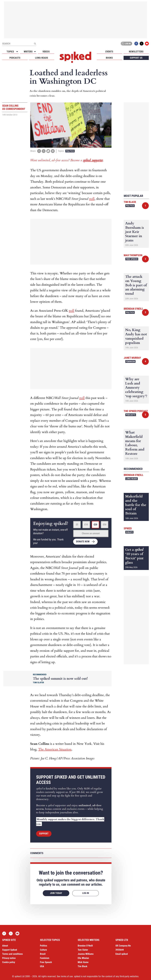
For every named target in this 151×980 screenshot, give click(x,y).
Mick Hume (83, 962)
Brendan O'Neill (134, 309)
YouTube (147, 44)
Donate (129, 532)
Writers (28, 52)
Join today (56, 893)
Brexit (43, 954)
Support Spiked (10, 950)
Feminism (130, 361)
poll (92, 199)
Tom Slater (83, 950)
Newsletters (136, 52)
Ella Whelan (83, 958)
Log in (126, 44)
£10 (86, 525)
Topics (10, 52)
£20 (95, 525)
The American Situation (55, 749)
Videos (46, 52)
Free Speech (132, 259)
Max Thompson (133, 255)
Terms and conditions (12, 954)
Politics (70, 151)
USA (42, 966)
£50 (105, 525)
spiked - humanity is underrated (75, 57)
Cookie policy (9, 962)
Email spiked (122, 954)
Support (44, 834)
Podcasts (15, 58)
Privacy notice (9, 958)
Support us (136, 58)
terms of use (67, 976)
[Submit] (35, 44)
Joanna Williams (86, 954)
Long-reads (42, 58)
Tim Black (130, 202)
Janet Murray (132, 358)
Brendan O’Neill (85, 946)
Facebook (136, 44)
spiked (128, 528)
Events (109, 52)
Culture (43, 950)
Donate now (83, 542)
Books (109, 58)
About (5, 946)
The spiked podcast (136, 411)
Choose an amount (91, 533)
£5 (77, 525)
